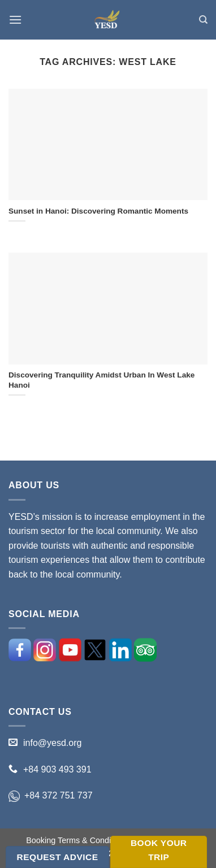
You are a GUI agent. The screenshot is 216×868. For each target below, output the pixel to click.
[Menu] (15, 19)
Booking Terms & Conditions (77, 840)
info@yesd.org (52, 743)
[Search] (203, 20)
